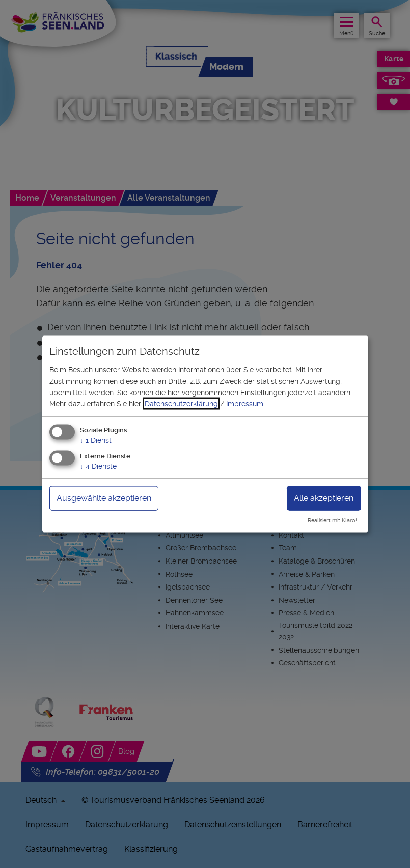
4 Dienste (98, 466)
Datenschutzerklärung (181, 404)
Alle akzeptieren (324, 498)
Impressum (245, 404)
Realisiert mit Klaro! (332, 521)
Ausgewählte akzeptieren (104, 498)
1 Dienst (96, 440)
